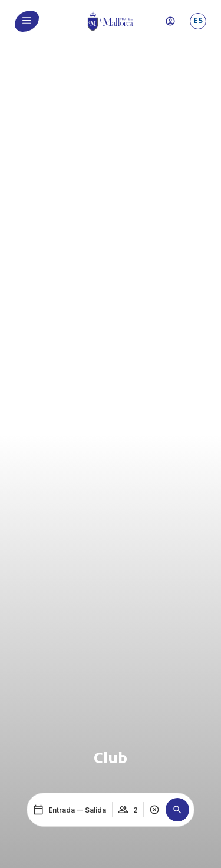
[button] (177, 810)
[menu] (27, 20)
